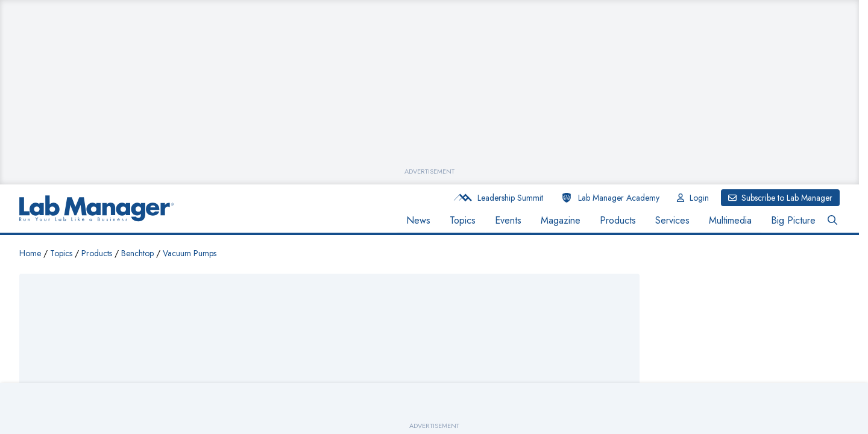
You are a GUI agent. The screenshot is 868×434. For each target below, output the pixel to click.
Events (508, 220)
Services (672, 220)
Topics (463, 220)
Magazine (561, 220)
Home (30, 253)
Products (618, 220)
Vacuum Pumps (190, 253)
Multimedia (730, 220)
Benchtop (137, 253)
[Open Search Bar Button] (832, 221)
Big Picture (793, 220)
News (418, 220)
